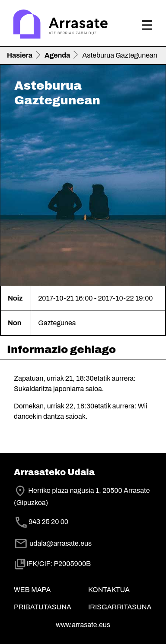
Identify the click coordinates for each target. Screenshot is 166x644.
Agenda (57, 55)
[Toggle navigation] (147, 25)
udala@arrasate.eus (53, 543)
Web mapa (32, 590)
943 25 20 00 (48, 522)
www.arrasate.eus (83, 625)
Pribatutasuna (43, 607)
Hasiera (20, 55)
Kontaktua (109, 590)
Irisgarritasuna (120, 607)
